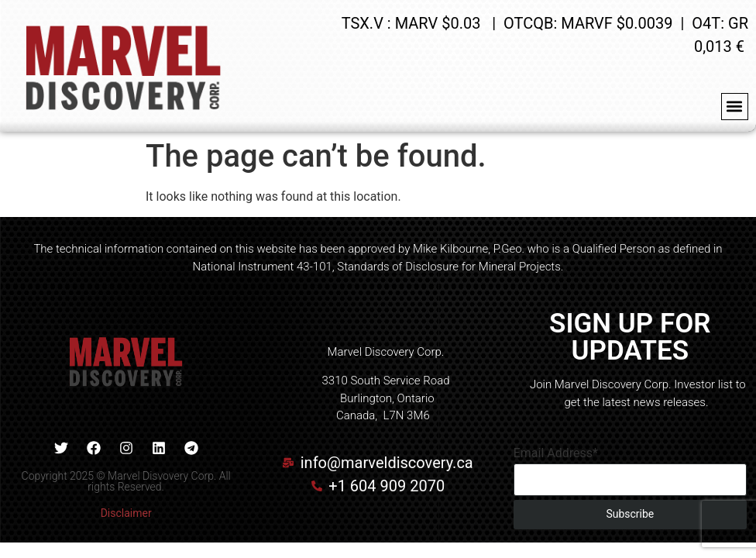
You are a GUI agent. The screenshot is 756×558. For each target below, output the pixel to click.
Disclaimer (126, 513)
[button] (735, 107)
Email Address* (556, 453)
